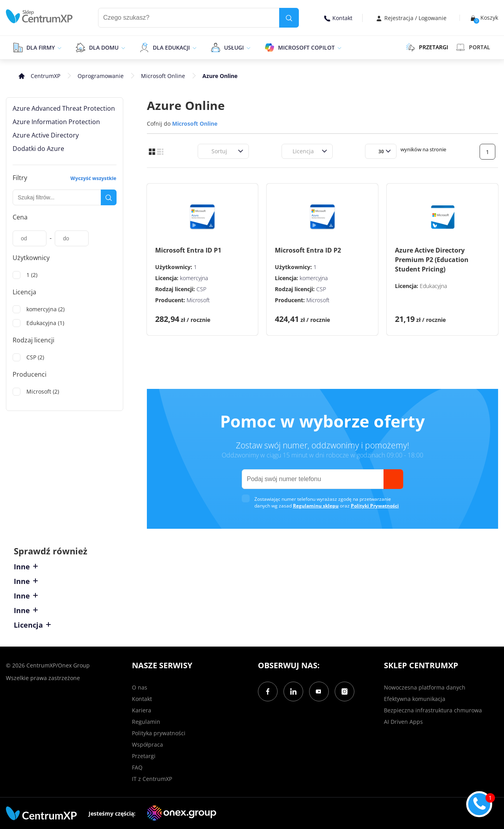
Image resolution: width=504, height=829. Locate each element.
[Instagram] (345, 691)
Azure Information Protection (56, 122)
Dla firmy (41, 47)
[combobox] (207, 151)
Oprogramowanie (101, 76)
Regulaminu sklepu (316, 506)
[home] (39, 16)
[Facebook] (268, 691)
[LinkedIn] (293, 691)
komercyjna (194, 278)
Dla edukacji (171, 47)
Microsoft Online (163, 76)
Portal (473, 47)
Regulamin (146, 722)
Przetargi (144, 756)
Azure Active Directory (46, 135)
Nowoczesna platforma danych (425, 687)
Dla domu (104, 47)
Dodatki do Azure (38, 149)
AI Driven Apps (403, 722)
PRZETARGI (427, 47)
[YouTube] (319, 691)
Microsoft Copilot (306, 47)
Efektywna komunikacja (415, 699)
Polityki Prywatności (375, 506)
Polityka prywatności (159, 733)
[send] (393, 479)
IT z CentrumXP (152, 779)
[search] (289, 18)
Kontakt (338, 18)
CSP (201, 289)
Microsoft (198, 300)
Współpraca (147, 744)
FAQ (137, 767)
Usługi (234, 47)
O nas (140, 687)
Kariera (142, 710)
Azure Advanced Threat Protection (64, 108)
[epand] (58, 47)
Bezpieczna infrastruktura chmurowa (433, 710)
